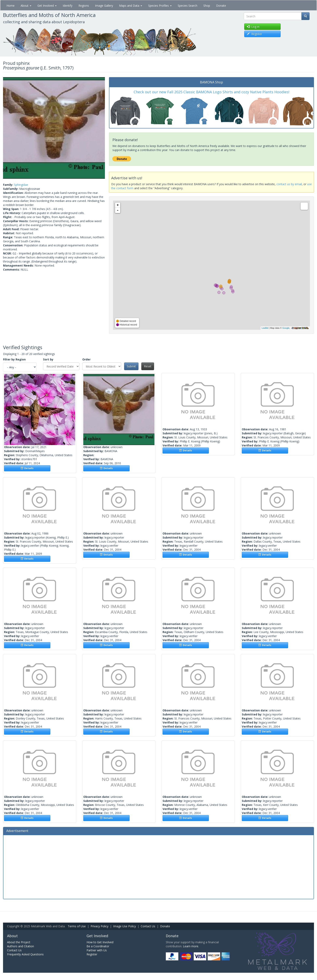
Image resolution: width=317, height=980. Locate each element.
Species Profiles (160, 6)
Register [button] (254, 34)
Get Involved (47, 6)
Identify (68, 6)
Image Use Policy (125, 926)
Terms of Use (77, 926)
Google (286, 328)
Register (92, 954)
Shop (207, 6)
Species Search (188, 6)
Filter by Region (14, 359)
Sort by (48, 359)
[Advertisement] (158, 867)
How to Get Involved (100, 942)
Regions (84, 6)
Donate (221, 6)
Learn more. (191, 946)
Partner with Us (97, 950)
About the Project (19, 942)
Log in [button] (253, 27)
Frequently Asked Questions (25, 954)
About (26, 6)
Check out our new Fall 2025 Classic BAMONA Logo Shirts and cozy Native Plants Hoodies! (211, 92)
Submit (131, 366)
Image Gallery (104, 6)
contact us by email (289, 184)
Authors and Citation (21, 946)
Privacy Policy (99, 926)
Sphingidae (21, 185)
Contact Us (148, 926)
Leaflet (265, 328)
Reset (148, 366)
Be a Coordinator (98, 946)
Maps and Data (131, 6)
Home (11, 6)
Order (86, 359)
